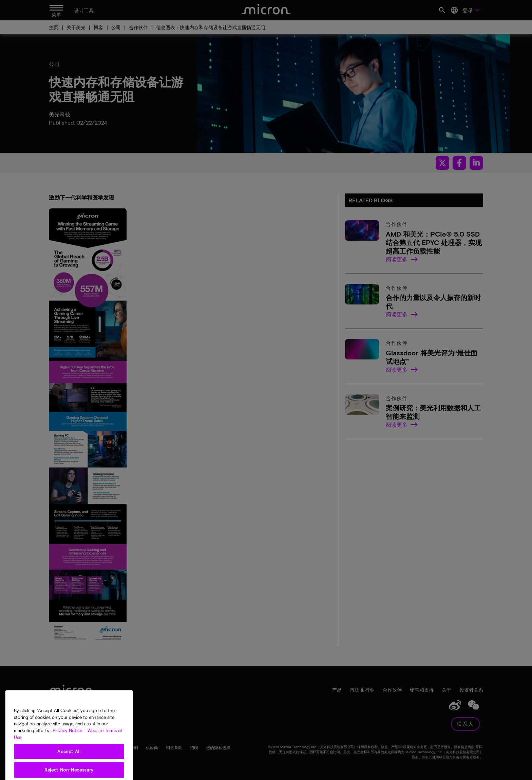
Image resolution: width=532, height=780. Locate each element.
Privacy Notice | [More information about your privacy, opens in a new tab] (69, 753)
